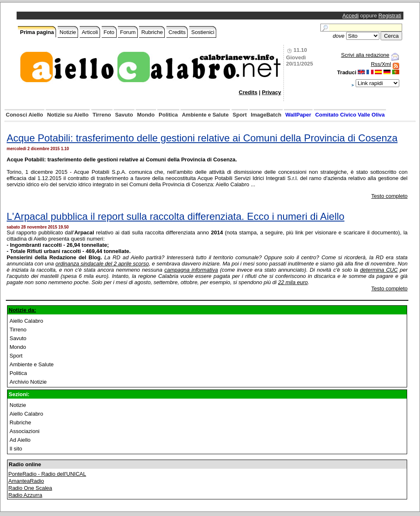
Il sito (16, 449)
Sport (240, 115)
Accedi (350, 16)
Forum (128, 32)
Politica (168, 115)
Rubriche (152, 32)
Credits (177, 32)
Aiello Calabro (26, 321)
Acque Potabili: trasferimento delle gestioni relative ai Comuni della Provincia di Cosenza (202, 138)
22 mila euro (293, 282)
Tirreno (102, 115)
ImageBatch (266, 115)
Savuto (124, 115)
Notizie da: (22, 310)
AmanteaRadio (26, 481)
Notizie (68, 32)
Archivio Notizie (28, 382)
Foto (109, 32)
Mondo (146, 115)
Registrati (390, 16)
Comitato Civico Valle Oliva (350, 115)
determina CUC (379, 270)
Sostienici (203, 32)
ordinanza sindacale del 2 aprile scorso (102, 264)
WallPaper (298, 115)
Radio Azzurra (25, 495)
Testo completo (389, 196)
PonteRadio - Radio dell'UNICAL (47, 474)
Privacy (271, 92)
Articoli (90, 32)
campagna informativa (191, 270)
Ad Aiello (20, 440)
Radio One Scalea (30, 488)
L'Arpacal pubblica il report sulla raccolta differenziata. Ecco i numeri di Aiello (176, 216)
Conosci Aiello (24, 115)
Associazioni (24, 431)
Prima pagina (37, 32)
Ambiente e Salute (205, 115)
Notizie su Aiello (68, 115)
